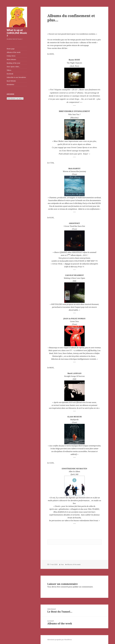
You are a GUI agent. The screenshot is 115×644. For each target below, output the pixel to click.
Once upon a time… (13, 67)
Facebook (10, 74)
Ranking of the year (13, 63)
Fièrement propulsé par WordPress (60, 640)
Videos (9, 70)
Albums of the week (14, 52)
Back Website (11, 81)
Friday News (11, 56)
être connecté (62, 587)
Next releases (11, 59)
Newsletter (10, 84)
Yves (62, 564)
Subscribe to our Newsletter (16, 77)
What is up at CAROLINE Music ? (17, 33)
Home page (11, 49)
